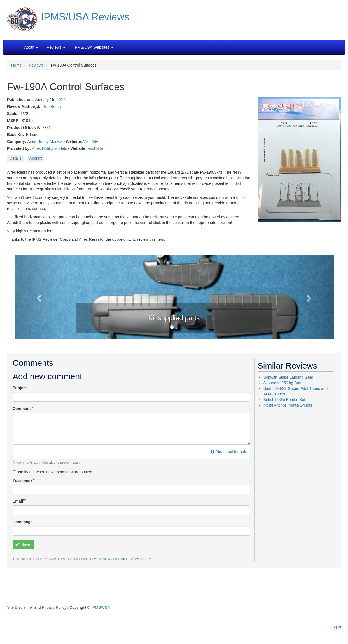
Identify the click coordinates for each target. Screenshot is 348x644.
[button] (174, 296)
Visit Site (91, 141)
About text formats (229, 452)
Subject (20, 388)
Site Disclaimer (20, 607)
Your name (23, 480)
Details (16, 158)
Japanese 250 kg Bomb (284, 383)
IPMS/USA (101, 607)
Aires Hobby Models (45, 141)
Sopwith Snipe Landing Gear (288, 377)
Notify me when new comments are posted (52, 472)
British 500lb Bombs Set (284, 400)
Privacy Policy (100, 559)
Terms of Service (130, 559)
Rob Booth (52, 107)
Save (23, 544)
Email (18, 501)
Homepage (23, 522)
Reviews (36, 65)
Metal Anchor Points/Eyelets (288, 405)
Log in (336, 627)
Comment (22, 409)
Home (16, 65)
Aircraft (36, 158)
